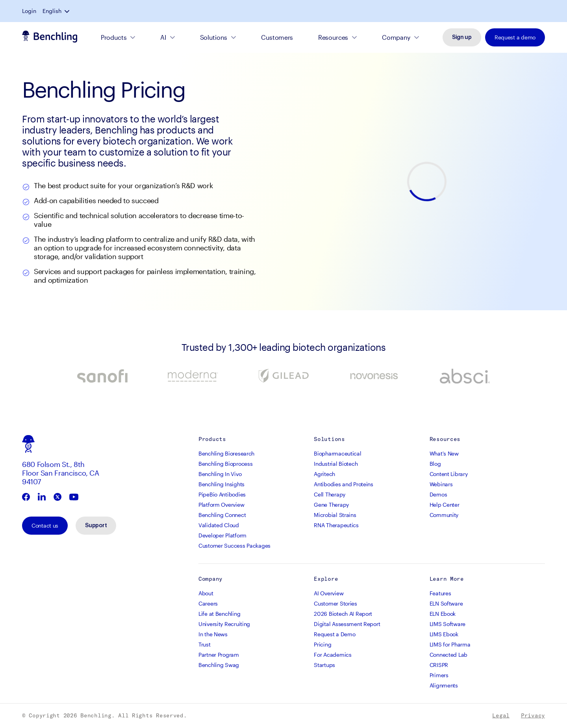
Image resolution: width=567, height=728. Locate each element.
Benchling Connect (222, 516)
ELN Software (446, 604)
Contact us (45, 526)
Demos (438, 495)
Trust (205, 645)
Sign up (462, 38)
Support (96, 526)
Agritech (324, 475)
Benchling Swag (219, 666)
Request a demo (515, 38)
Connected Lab (448, 655)
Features (440, 594)
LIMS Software (447, 625)
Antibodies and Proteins (344, 485)
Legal (501, 716)
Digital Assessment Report (347, 625)
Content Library (449, 475)
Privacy (533, 716)
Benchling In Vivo (220, 475)
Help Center (445, 505)
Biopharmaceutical (337, 454)
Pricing (322, 645)
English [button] (526, 11)
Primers (439, 676)
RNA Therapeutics (336, 526)
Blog (435, 464)
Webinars (441, 485)
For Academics (333, 655)
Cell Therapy (330, 495)
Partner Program (219, 655)
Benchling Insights (221, 485)
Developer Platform (222, 536)
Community (444, 516)
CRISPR (439, 666)
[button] (542, 11)
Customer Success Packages (234, 546)
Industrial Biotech (336, 464)
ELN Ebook (443, 614)
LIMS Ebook (444, 635)
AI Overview (329, 594)
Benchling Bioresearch (226, 454)
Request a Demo (334, 635)
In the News (213, 635)
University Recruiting (224, 625)
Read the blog (286, 12)
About (206, 594)
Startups (324, 666)
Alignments (444, 686)
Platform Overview (221, 505)
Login (503, 11)
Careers (208, 604)
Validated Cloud (219, 526)
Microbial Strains (335, 516)
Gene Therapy (331, 505)
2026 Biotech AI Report (343, 614)
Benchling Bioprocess (225, 464)
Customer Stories (335, 604)
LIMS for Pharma (450, 645)
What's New (444, 454)
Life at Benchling (219, 614)
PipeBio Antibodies (222, 495)
